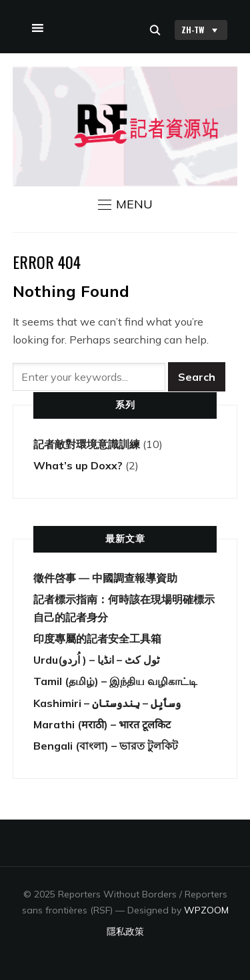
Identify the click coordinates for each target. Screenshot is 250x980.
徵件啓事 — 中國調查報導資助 (105, 578)
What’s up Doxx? (78, 465)
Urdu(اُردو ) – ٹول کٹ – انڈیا (96, 660)
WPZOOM (206, 910)
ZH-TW (201, 30)
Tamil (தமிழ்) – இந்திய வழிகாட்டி (115, 681)
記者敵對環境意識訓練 (87, 444)
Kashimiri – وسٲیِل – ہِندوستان (107, 703)
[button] (125, 204)
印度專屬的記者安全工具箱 (97, 638)
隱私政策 (125, 931)
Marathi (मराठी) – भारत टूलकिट (102, 724)
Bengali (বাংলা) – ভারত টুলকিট (106, 746)
